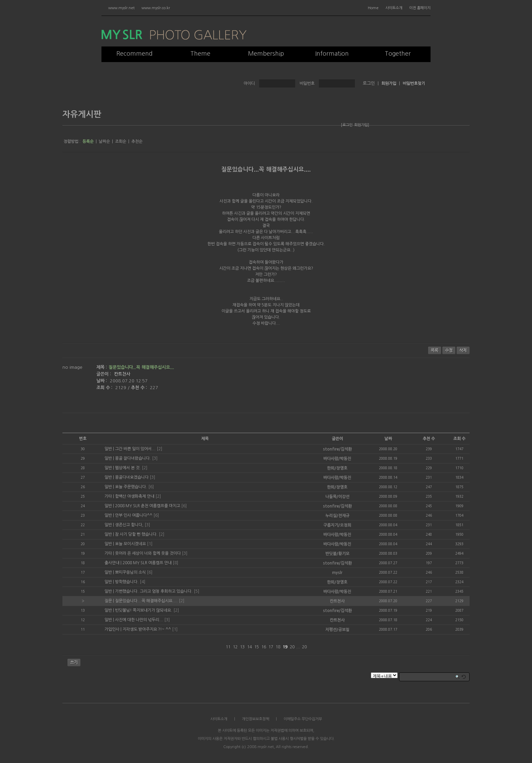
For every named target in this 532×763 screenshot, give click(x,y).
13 (242, 647)
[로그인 (347, 125)
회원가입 (389, 83)
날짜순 (104, 141)
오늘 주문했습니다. (131, 487)
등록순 (88, 141)
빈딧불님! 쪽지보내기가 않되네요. (144, 610)
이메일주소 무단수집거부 (303, 719)
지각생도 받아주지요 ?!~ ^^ (147, 629)
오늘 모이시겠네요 (130, 544)
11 (228, 647)
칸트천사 (122, 374)
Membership (266, 54)
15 (256, 647)
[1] (150, 544)
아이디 (249, 83)
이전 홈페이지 (420, 8)
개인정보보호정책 (255, 719)
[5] (196, 591)
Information (332, 54)
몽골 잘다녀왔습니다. (133, 458)
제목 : (102, 367)
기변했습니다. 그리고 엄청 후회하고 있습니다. (154, 591)
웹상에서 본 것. (128, 468)
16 (264, 647)
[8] (175, 563)
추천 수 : (140, 388)
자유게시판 (82, 114)
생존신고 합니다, (129, 525)
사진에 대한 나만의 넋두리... (139, 620)
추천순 (137, 141)
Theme (200, 54)
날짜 (388, 439)
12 (235, 647)
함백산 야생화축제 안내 (135, 496)
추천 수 (429, 439)
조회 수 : (105, 388)
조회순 (121, 141)
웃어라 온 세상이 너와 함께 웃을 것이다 (148, 553)
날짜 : (102, 381)
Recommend (135, 54)
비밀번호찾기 (414, 83)
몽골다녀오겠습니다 (132, 477)
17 (271, 647)
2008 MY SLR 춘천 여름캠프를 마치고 (148, 506)
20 (292, 647)
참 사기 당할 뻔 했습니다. (136, 534)
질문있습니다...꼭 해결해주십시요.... (266, 169)
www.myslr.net (121, 8)
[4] (142, 582)
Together (398, 54)
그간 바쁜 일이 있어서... (135, 449)
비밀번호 (307, 83)
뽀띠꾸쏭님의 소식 (130, 572)
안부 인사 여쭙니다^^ (134, 515)
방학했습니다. (127, 582)
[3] (155, 458)
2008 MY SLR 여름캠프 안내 (147, 563)
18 (278, 647)
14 (249, 647)
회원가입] (362, 125)
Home (373, 8)
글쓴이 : (104, 374)
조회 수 (459, 439)
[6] (151, 487)
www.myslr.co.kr (156, 8)
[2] (159, 449)
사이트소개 (394, 8)
